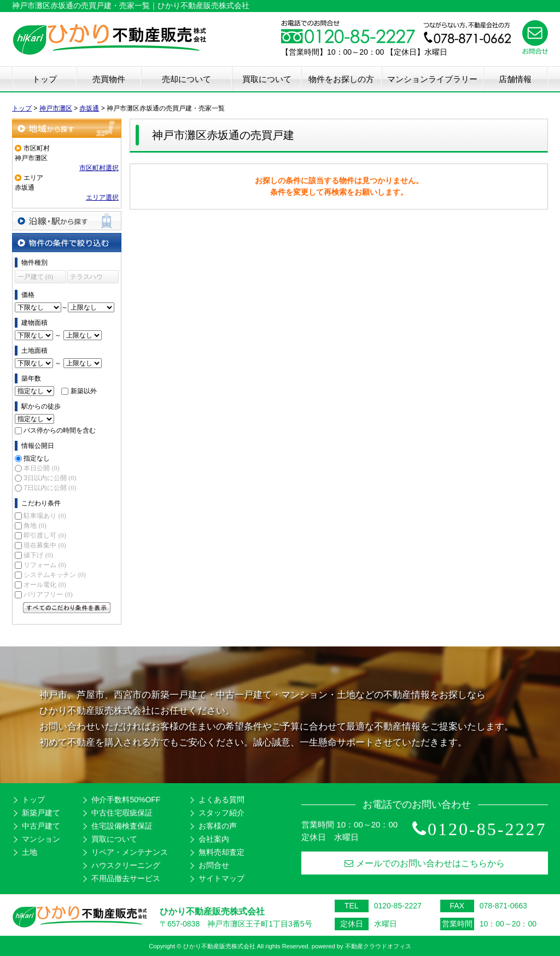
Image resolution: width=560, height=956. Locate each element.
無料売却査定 (221, 852)
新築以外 (84, 391)
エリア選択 (102, 197)
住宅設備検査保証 (122, 826)
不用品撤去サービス (126, 878)
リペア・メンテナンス (130, 852)
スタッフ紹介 (221, 813)
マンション (41, 839)
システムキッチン (54, 575)
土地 (30, 852)
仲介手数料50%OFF (126, 800)
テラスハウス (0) (86, 278)
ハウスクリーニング (126, 865)
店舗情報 (515, 79)
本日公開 (41, 468)
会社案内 (214, 839)
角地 (35, 526)
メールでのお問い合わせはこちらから (425, 863)
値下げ (38, 555)
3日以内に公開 (50, 478)
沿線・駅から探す (67, 221)
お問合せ (214, 865)
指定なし (37, 458)
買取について (267, 79)
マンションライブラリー (432, 79)
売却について (186, 79)
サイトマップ (221, 878)
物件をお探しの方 (341, 79)
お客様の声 (218, 826)
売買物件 (109, 79)
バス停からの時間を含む (60, 430)
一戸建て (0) (35, 277)
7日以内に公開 (50, 488)
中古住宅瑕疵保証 (122, 813)
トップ (45, 79)
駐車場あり (45, 516)
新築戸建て (41, 813)
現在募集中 (45, 545)
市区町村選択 (99, 168)
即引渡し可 (45, 535)
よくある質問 (221, 800)
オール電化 (45, 585)
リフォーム (45, 565)
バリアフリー (48, 594)
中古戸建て (41, 826)
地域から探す (67, 128)
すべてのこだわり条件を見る (67, 608)
